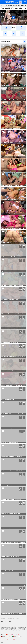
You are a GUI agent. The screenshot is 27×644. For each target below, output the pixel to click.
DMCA (18, 618)
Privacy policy (4, 622)
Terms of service (11, 618)
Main (2, 5)
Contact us (3, 618)
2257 (10, 622)
